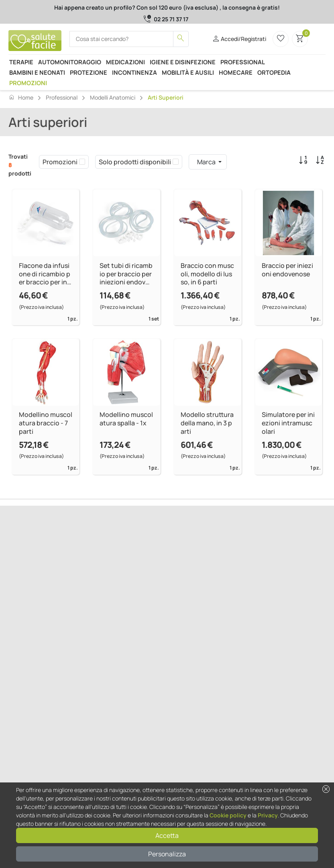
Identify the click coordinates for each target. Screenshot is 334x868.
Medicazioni (125, 62)
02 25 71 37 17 (171, 19)
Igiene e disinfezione (183, 62)
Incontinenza (134, 72)
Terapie (21, 62)
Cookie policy (228, 815)
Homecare (236, 72)
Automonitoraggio (70, 62)
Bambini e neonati (37, 72)
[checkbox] (82, 162)
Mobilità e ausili (188, 72)
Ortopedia (274, 72)
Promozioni (28, 83)
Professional (243, 62)
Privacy (268, 815)
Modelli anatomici (113, 97)
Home (21, 97)
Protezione (89, 72)
